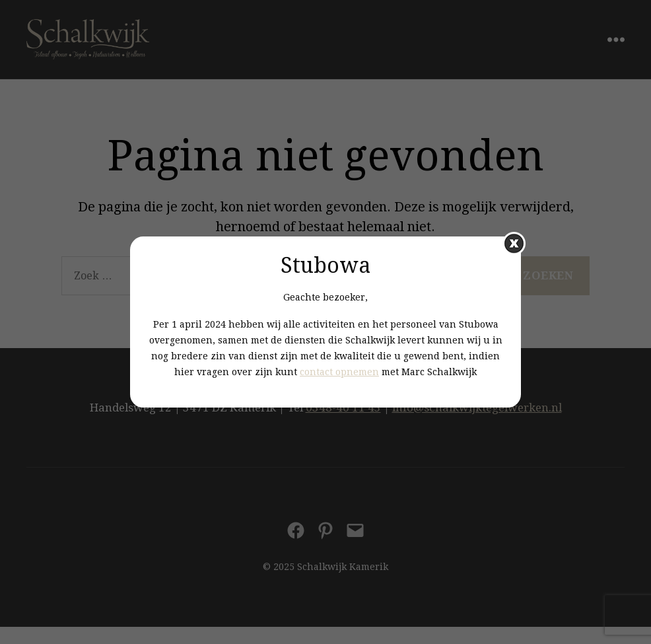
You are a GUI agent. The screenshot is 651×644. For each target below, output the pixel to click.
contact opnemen (339, 372)
